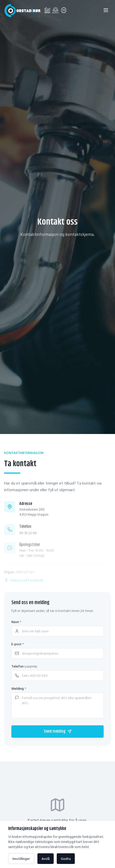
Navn (17, 622)
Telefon (25, 666)
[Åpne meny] (106, 10)
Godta (66, 859)
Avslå (46, 859)
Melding (19, 688)
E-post (18, 644)
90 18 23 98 (28, 536)
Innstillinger (21, 859)
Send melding (57, 731)
